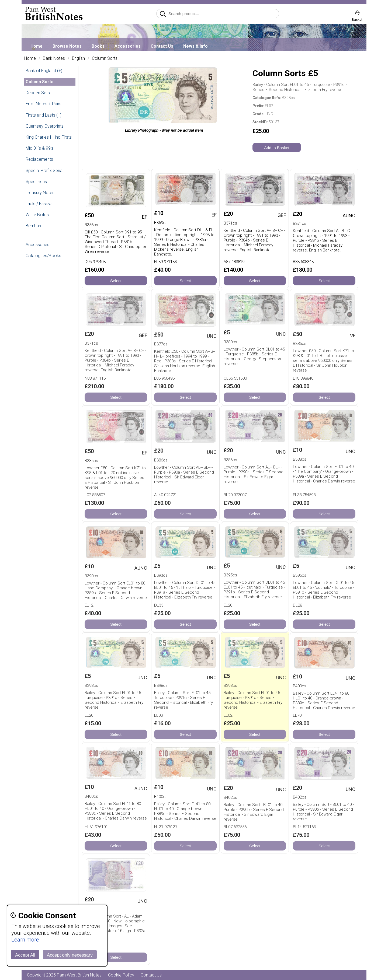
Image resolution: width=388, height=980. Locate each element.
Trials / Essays (39, 204)
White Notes (37, 215)
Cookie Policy (121, 975)
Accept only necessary (70, 955)
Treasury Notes (40, 193)
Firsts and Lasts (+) (44, 115)
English (78, 58)
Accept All (25, 955)
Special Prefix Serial (44, 171)
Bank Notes (54, 58)
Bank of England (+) (44, 71)
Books (98, 46)
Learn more (25, 940)
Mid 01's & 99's (39, 148)
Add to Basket (277, 148)
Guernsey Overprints (45, 126)
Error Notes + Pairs (44, 104)
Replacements (39, 159)
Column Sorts (105, 58)
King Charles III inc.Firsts (49, 137)
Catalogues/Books (43, 256)
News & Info (195, 46)
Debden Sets (38, 93)
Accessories (128, 46)
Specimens (36, 182)
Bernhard (34, 226)
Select (116, 281)
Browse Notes (67, 46)
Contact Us (162, 46)
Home (37, 46)
